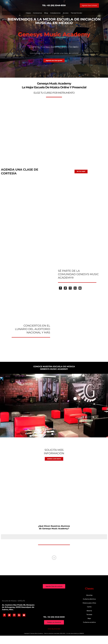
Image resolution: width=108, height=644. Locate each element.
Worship (89, 603)
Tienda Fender (76, 13)
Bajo (89, 626)
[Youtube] (80, 294)
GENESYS (82, 642)
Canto (89, 615)
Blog (46, 13)
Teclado (89, 622)
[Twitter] (65, 294)
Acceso (66, 13)
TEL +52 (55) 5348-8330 (54, 5)
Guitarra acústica (89, 630)
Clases (28, 13)
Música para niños (89, 611)
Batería (89, 619)
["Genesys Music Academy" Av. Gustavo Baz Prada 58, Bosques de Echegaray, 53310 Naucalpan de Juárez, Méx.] (54, 610)
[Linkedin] (75, 294)
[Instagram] (70, 294)
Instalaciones (55, 13)
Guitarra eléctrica (89, 607)
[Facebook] (60, 294)
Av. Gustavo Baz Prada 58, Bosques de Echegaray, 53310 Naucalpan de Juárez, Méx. (18, 615)
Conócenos (38, 13)
